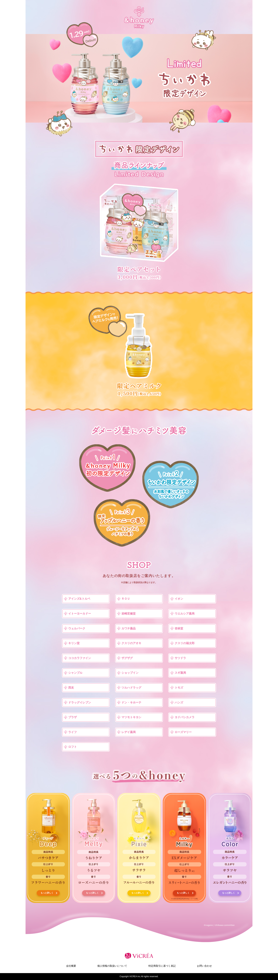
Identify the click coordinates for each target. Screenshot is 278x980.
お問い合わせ (204, 966)
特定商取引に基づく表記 (162, 966)
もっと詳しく (47, 893)
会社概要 (71, 966)
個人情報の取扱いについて (112, 966)
